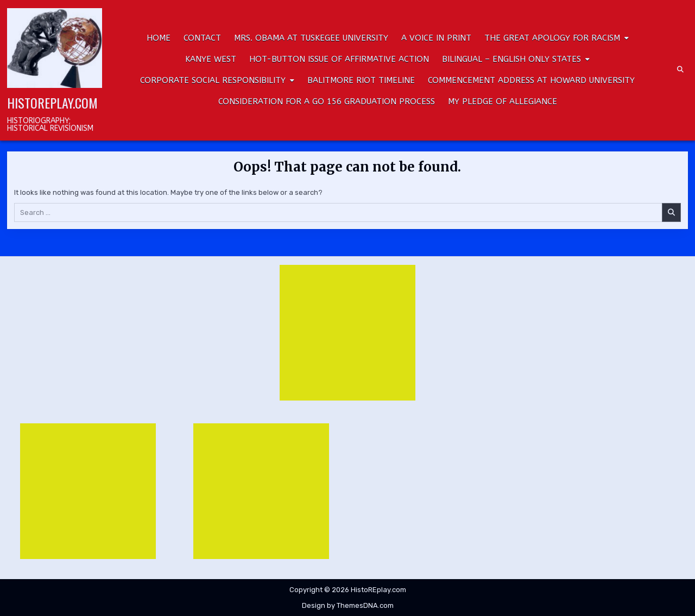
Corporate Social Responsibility (213, 80)
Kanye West (211, 59)
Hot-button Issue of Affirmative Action (339, 59)
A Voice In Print (436, 38)
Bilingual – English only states (511, 59)
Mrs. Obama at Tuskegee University (311, 38)
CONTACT (202, 38)
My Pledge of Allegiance (503, 101)
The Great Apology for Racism (552, 38)
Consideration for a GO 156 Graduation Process (327, 101)
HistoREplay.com (52, 103)
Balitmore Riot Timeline (361, 80)
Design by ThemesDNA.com (348, 605)
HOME (159, 38)
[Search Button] (680, 69)
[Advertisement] (347, 333)
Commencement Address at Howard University (531, 80)
